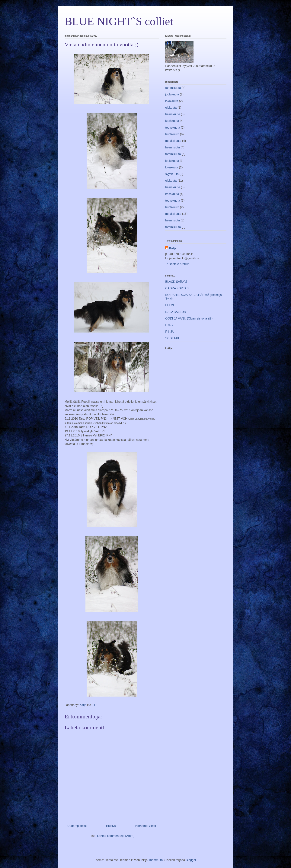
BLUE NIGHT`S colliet (119, 21)
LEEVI (169, 305)
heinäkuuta (173, 114)
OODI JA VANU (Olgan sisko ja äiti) (189, 318)
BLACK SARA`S (176, 282)
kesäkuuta (172, 121)
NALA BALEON (176, 312)
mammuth (156, 860)
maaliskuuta (173, 141)
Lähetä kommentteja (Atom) (116, 836)
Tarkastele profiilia (177, 264)
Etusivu (111, 826)
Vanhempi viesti (145, 826)
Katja (173, 248)
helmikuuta (173, 147)
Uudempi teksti (77, 826)
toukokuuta (173, 128)
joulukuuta (172, 94)
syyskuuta (172, 174)
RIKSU (170, 332)
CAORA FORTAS (177, 288)
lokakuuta (172, 101)
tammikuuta (173, 88)
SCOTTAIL (173, 338)
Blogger (191, 860)
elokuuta (171, 108)
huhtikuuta (172, 134)
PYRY (169, 325)
